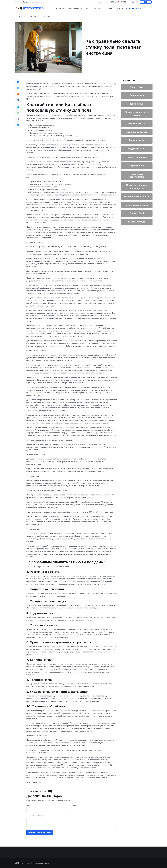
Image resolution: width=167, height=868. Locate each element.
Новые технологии (137, 157)
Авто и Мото (137, 87)
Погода (119, 8)
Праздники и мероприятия (137, 175)
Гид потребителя (136, 8)
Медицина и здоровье (137, 132)
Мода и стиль (137, 140)
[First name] (49, 810)
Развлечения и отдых (137, 205)
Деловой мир (137, 95)
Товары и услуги (137, 222)
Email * (75, 805)
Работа (97, 8)
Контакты (18, 2)
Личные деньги (137, 123)
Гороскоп (108, 8)
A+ (149, 2)
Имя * (29, 805)
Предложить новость (31, 2)
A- (142, 2)
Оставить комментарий (40, 832)
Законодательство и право (137, 113)
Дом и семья (137, 104)
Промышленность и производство (137, 187)
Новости (60, 8)
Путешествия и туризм (137, 196)
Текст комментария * (35, 816)
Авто (88, 8)
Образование (137, 166)
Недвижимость (75, 8)
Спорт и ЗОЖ (137, 213)
